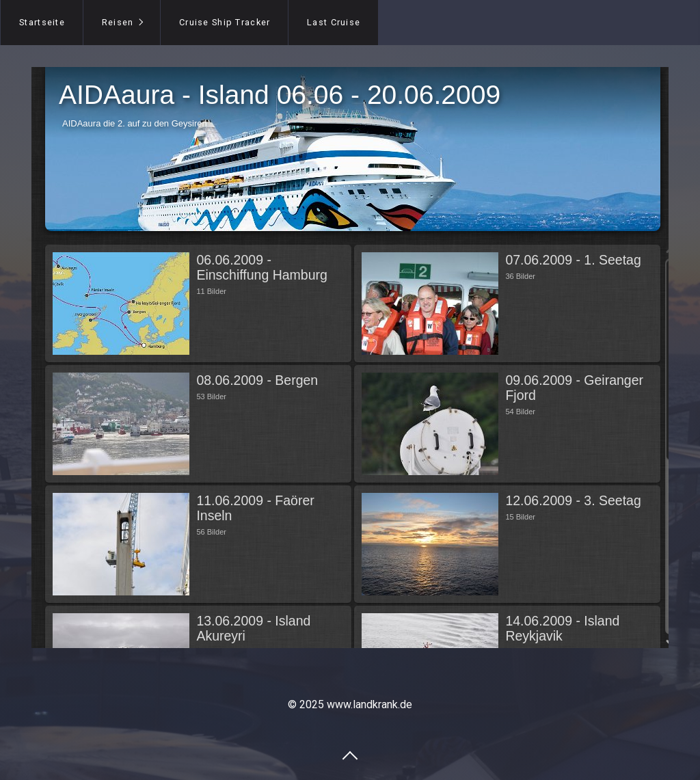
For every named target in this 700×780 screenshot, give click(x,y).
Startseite (42, 22)
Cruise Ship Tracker (225, 22)
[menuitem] (42, 23)
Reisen (118, 22)
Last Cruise (334, 22)
